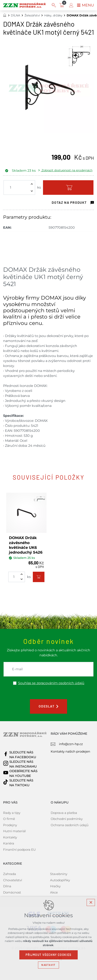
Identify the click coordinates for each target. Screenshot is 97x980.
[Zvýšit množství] (32, 184)
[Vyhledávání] (54, 5)
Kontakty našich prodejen (70, 751)
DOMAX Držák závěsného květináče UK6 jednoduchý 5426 (26, 545)
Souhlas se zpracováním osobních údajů (51, 683)
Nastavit (48, 965)
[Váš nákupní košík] (63, 5)
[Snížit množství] (32, 191)
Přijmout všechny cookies (48, 955)
